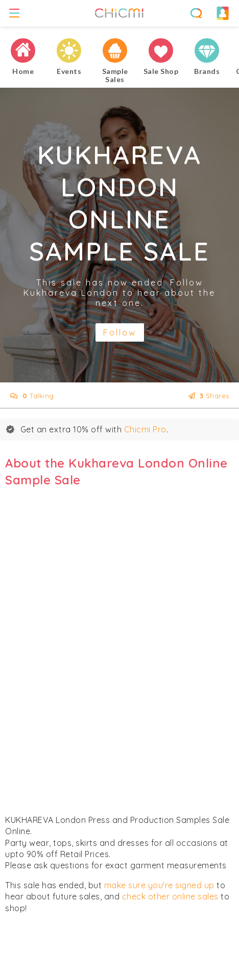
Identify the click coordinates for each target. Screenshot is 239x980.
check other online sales (170, 896)
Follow (120, 332)
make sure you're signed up (159, 885)
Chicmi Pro (145, 429)
